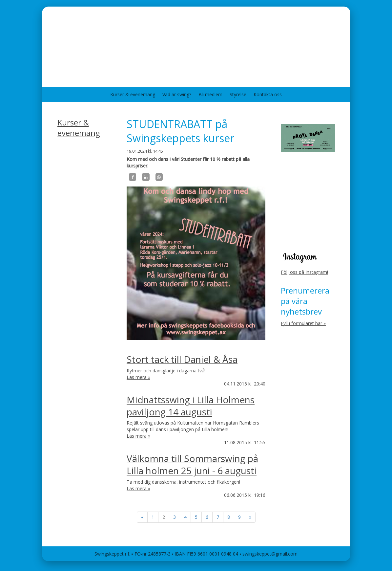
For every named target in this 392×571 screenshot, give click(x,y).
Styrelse (238, 94)
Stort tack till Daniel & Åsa (182, 359)
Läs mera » (138, 377)
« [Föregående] (142, 517)
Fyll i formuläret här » (303, 323)
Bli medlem (210, 94)
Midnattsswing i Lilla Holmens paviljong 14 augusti (191, 406)
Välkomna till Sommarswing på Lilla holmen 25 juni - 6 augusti (192, 464)
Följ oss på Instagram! (304, 272)
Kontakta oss (268, 94)
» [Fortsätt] (250, 517)
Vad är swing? (177, 94)
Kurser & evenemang (133, 94)
